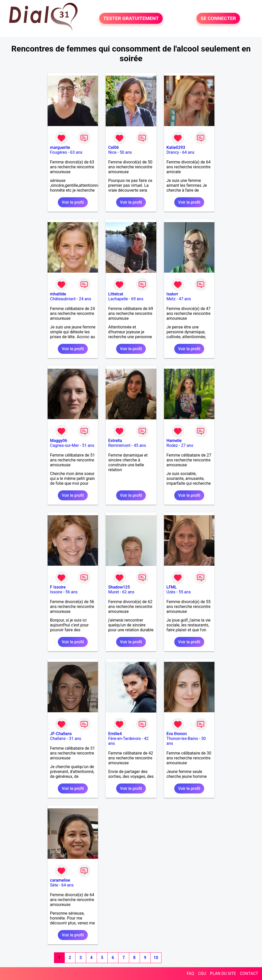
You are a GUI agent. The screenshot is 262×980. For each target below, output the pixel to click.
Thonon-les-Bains (182, 739)
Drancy (173, 152)
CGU (202, 973)
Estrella (115, 441)
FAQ (190, 973)
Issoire (56, 592)
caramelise (60, 880)
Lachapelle (118, 299)
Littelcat (116, 294)
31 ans (75, 739)
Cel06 (113, 147)
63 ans (76, 152)
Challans (58, 739)
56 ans (72, 592)
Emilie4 (115, 734)
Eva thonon (177, 734)
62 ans (128, 592)
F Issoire (58, 587)
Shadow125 (119, 587)
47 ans (185, 299)
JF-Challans (61, 734)
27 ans (187, 445)
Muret (114, 592)
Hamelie (174, 441)
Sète (54, 885)
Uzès (171, 592)
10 (156, 958)
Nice (112, 152)
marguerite (60, 147)
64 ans (188, 152)
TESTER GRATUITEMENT (131, 18)
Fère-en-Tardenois (124, 739)
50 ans (126, 152)
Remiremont (119, 445)
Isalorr (172, 294)
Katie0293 (176, 147)
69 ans (137, 299)
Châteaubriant (63, 299)
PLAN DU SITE (223, 973)
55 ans (185, 592)
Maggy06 (59, 441)
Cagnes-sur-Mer (65, 445)
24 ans (85, 299)
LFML (172, 587)
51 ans (88, 445)
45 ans (140, 445)
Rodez (172, 445)
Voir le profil (73, 202)
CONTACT (249, 973)
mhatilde (58, 294)
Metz (171, 299)
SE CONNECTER (218, 18)
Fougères (59, 152)
